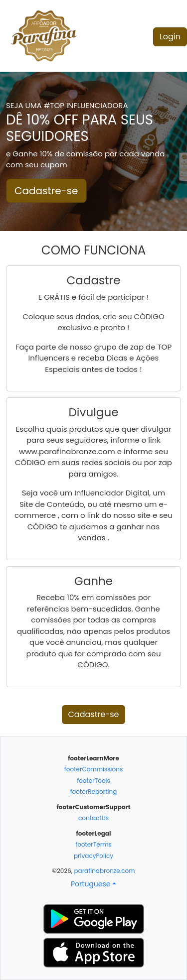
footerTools (93, 781)
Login (170, 37)
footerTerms (93, 844)
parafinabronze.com (104, 871)
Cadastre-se (46, 191)
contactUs (93, 818)
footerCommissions (93, 769)
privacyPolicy (93, 856)
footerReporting (94, 792)
